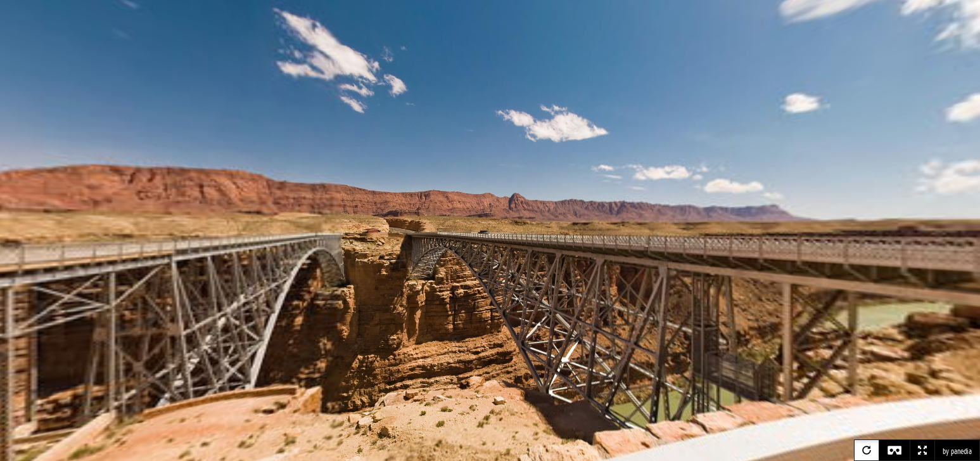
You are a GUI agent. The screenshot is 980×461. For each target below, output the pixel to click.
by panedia (957, 451)
